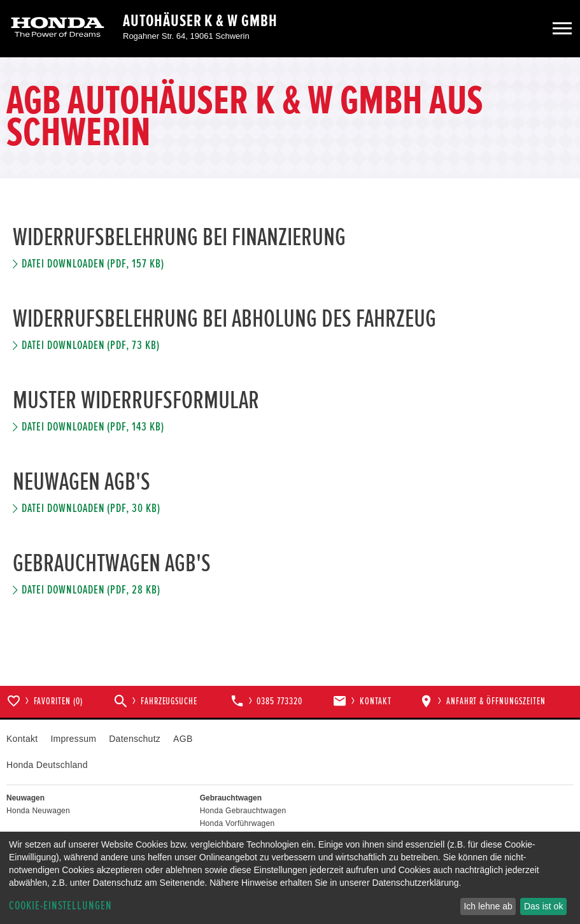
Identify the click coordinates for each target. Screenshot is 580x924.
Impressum (73, 739)
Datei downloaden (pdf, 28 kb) (91, 590)
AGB (183, 739)
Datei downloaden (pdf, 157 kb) (93, 264)
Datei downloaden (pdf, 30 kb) (91, 508)
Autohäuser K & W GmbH (200, 21)
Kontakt (22, 739)
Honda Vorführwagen (237, 823)
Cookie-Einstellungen (60, 906)
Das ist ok (543, 906)
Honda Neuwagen (38, 811)
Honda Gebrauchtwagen (243, 811)
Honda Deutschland (47, 765)
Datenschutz (135, 739)
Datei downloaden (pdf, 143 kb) (93, 427)
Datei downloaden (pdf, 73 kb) (91, 345)
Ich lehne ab (488, 906)
